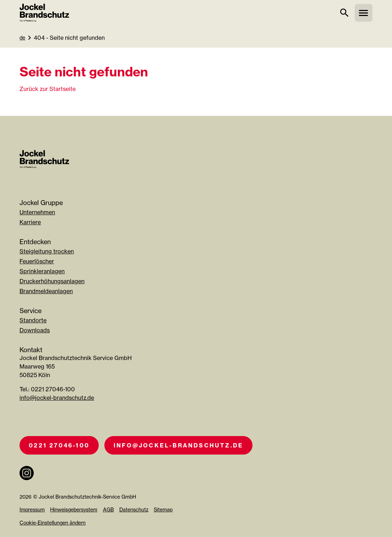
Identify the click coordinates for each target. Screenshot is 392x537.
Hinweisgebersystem (74, 509)
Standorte (33, 320)
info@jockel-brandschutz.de (57, 398)
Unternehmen (37, 212)
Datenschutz (134, 509)
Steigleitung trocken (47, 251)
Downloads (35, 330)
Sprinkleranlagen (42, 271)
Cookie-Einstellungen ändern (53, 523)
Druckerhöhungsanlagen (52, 281)
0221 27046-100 (59, 445)
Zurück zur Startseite (48, 89)
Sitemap (163, 509)
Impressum (32, 509)
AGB (108, 509)
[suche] (344, 13)
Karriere (30, 222)
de (22, 37)
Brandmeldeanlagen (46, 291)
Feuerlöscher (37, 261)
